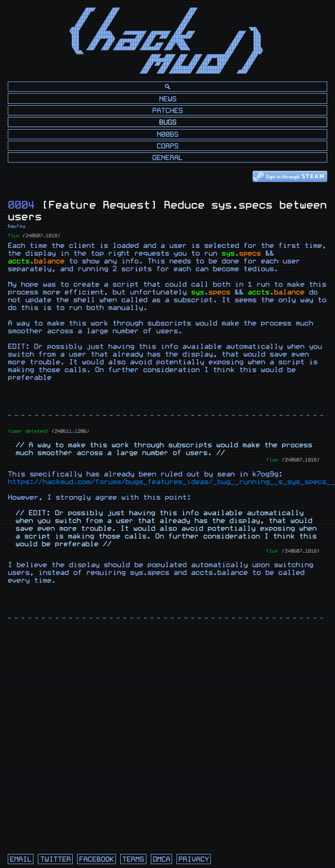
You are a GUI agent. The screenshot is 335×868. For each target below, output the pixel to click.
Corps (167, 146)
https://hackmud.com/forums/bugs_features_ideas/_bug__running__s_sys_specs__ (171, 482)
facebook (96, 860)
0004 (21, 205)
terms (133, 860)
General (167, 158)
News (168, 99)
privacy (194, 860)
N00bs (167, 135)
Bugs (168, 123)
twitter (56, 860)
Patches (167, 111)
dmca (161, 860)
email (21, 860)
